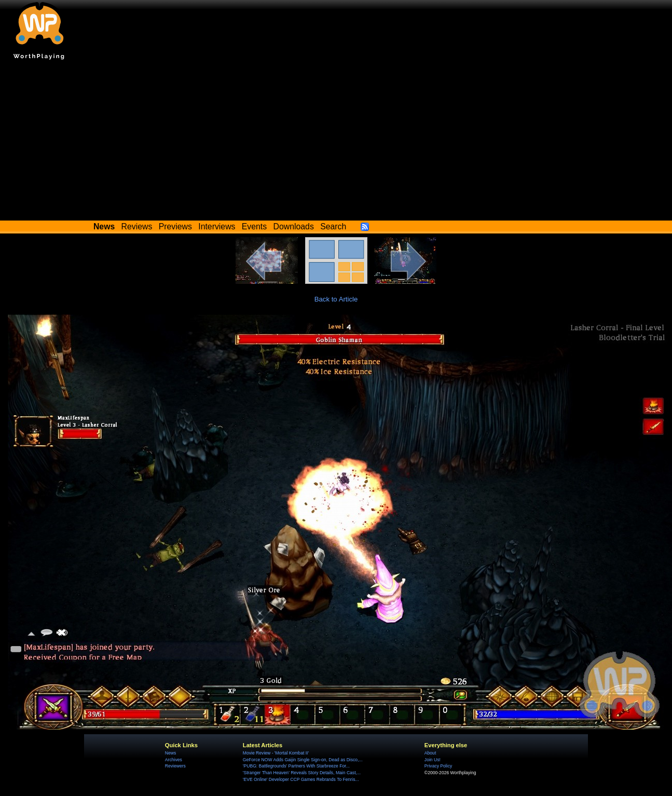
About (430, 753)
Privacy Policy (438, 766)
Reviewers (175, 766)
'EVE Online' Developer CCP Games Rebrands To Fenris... (301, 779)
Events (254, 227)
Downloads (294, 227)
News (170, 753)
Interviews (217, 227)
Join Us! (433, 760)
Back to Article (336, 299)
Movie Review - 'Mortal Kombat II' (276, 753)
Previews (175, 227)
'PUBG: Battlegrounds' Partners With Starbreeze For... (296, 766)
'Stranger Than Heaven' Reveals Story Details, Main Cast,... (302, 773)
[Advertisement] (336, 143)
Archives (174, 760)
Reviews (137, 227)
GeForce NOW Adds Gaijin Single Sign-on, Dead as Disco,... (303, 760)
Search (333, 227)
